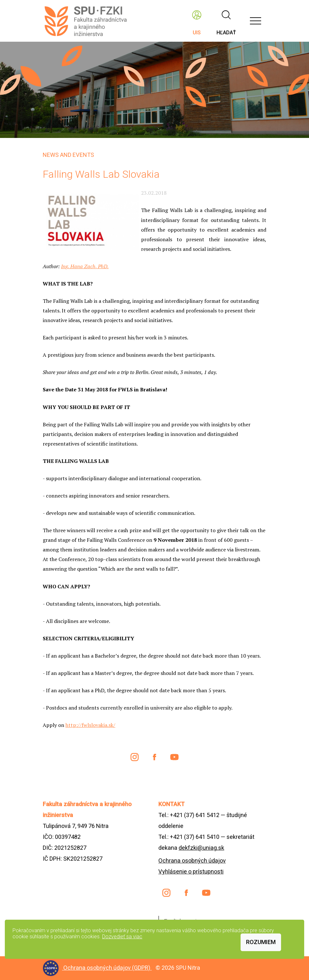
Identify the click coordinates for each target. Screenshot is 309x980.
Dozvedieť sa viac (122, 937)
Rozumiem (261, 942)
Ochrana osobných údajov (192, 861)
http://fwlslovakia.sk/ (90, 725)
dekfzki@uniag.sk (201, 848)
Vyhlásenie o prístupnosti (191, 871)
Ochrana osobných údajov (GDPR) (107, 968)
